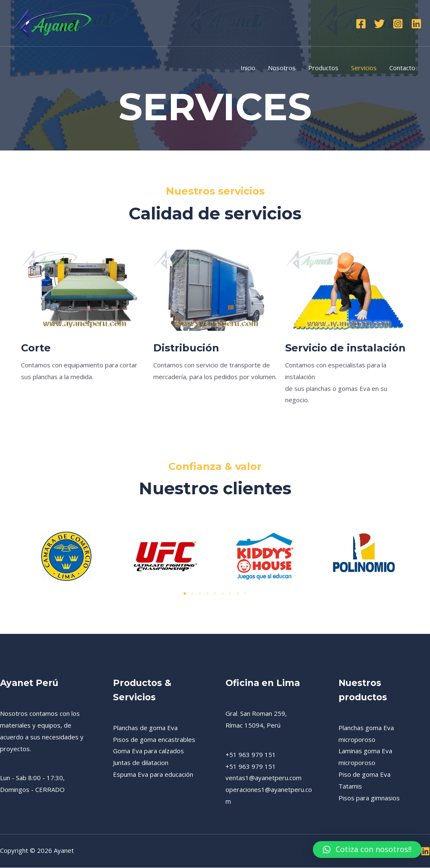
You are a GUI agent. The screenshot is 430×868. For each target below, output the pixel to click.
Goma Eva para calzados (148, 752)
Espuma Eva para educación (153, 775)
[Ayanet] (50, 22)
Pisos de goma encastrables (154, 740)
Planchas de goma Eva (145, 728)
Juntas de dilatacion (141, 763)
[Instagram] (398, 24)
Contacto (402, 68)
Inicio (248, 68)
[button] (185, 594)
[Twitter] (379, 24)
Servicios (364, 68)
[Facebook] (361, 24)
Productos (323, 68)
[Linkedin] (416, 24)
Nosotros (282, 68)
